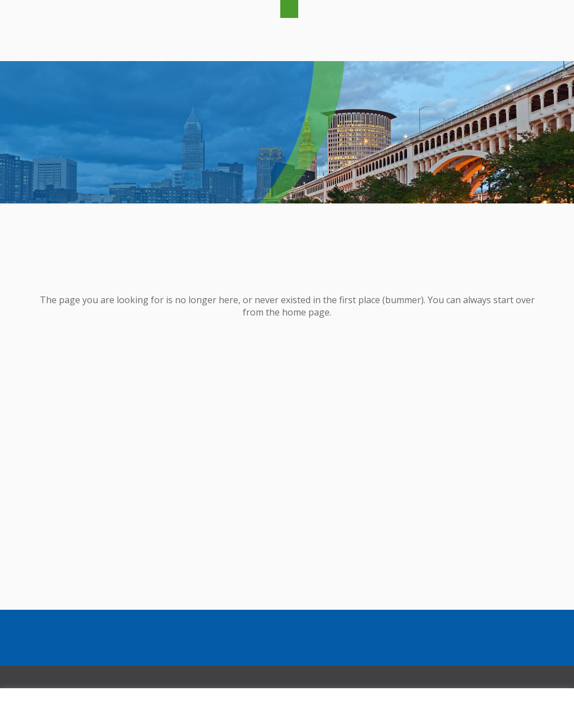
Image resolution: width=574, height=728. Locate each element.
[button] (289, 9)
